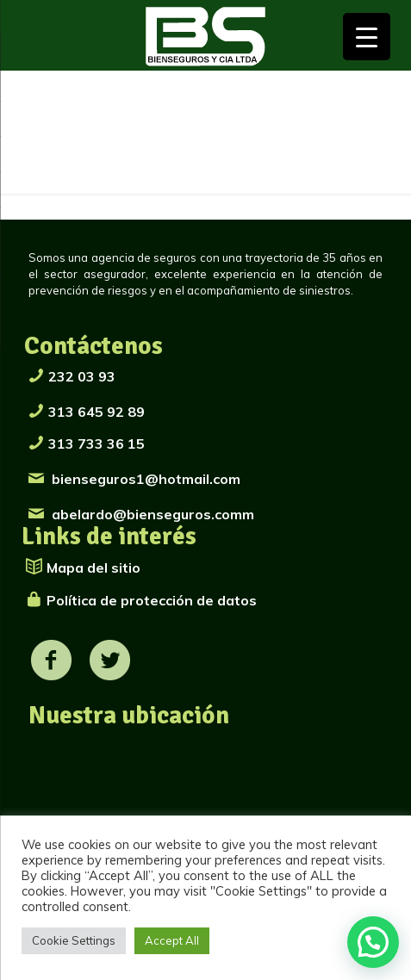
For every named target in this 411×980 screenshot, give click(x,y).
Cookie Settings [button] (74, 940)
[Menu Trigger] (367, 37)
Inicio (42, 150)
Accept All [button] (172, 940)
